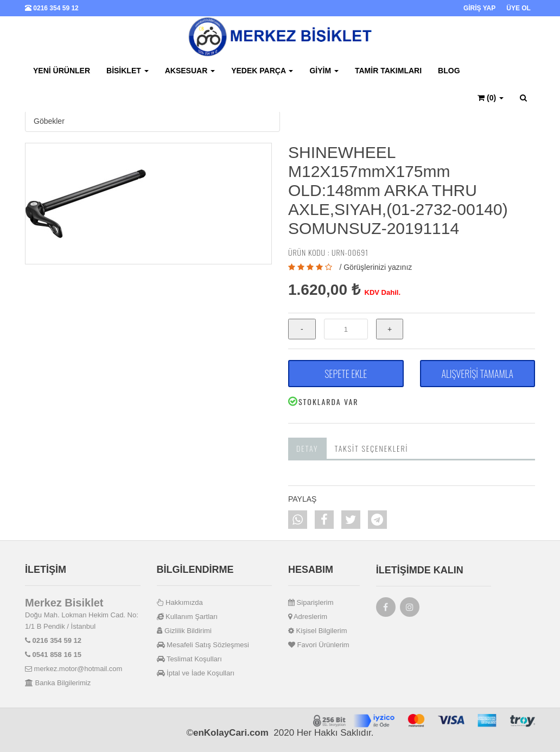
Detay (307, 448)
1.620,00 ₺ (324, 290)
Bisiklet (128, 71)
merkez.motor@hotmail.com (74, 669)
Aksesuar (190, 71)
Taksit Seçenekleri (372, 448)
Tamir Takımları (388, 71)
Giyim (324, 71)
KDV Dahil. (383, 292)
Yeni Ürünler (62, 71)
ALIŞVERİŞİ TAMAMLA (478, 374)
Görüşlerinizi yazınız (378, 267)
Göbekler (49, 121)
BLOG (449, 71)
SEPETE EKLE (346, 374)
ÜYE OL (518, 8)
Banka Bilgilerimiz (58, 683)
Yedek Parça (262, 71)
